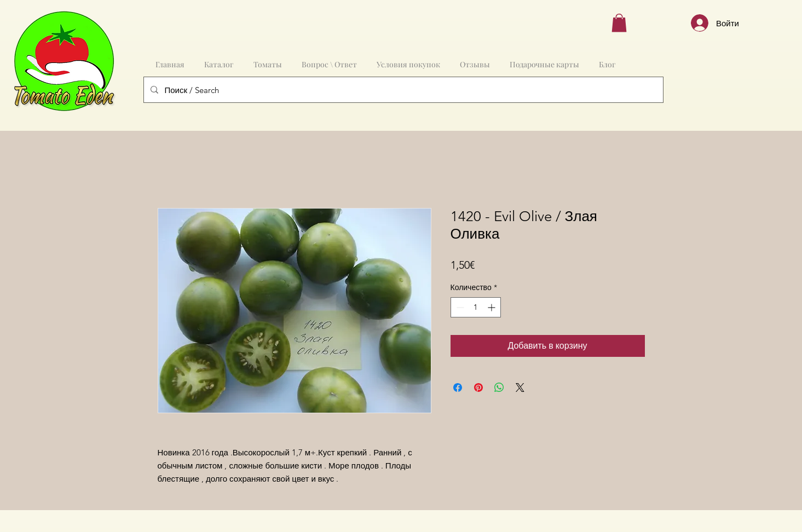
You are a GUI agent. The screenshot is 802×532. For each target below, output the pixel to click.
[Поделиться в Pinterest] (478, 388)
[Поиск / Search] (402, 90)
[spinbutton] (476, 307)
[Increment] (492, 307)
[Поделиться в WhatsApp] (499, 388)
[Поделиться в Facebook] (458, 388)
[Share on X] (520, 388)
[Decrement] (459, 307)
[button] (619, 23)
